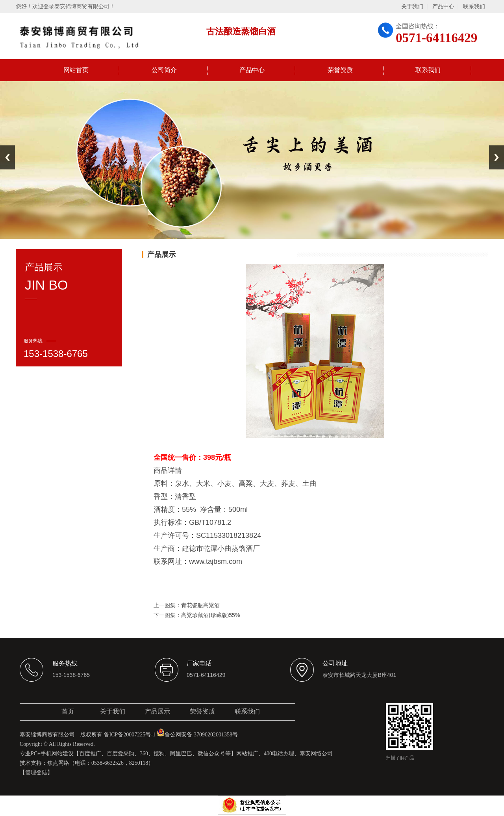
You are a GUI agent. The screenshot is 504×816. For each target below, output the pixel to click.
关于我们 (412, 7)
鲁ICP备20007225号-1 (130, 735)
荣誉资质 (340, 70)
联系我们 (474, 7)
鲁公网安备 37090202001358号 (197, 735)
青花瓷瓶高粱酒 (200, 605)
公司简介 (164, 70)
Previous (7, 157)
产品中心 (443, 7)
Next (497, 157)
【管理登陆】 (36, 772)
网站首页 (76, 70)
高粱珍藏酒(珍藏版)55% (210, 615)
